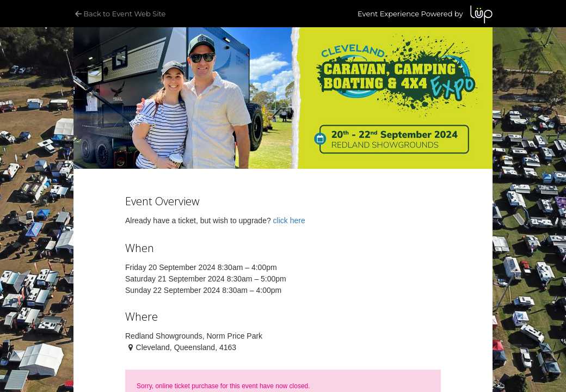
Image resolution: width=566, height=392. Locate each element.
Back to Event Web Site (119, 14)
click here (289, 220)
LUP (481, 14)
